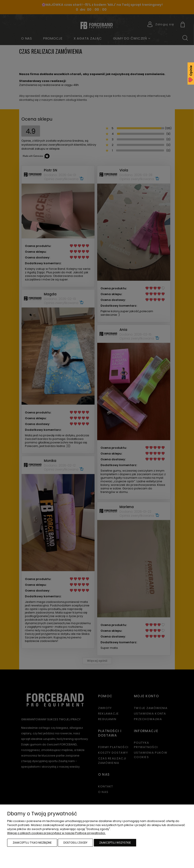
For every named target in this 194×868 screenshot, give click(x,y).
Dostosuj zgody (75, 843)
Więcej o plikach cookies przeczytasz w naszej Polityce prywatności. (56, 833)
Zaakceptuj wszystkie (115, 843)
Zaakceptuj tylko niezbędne (32, 843)
